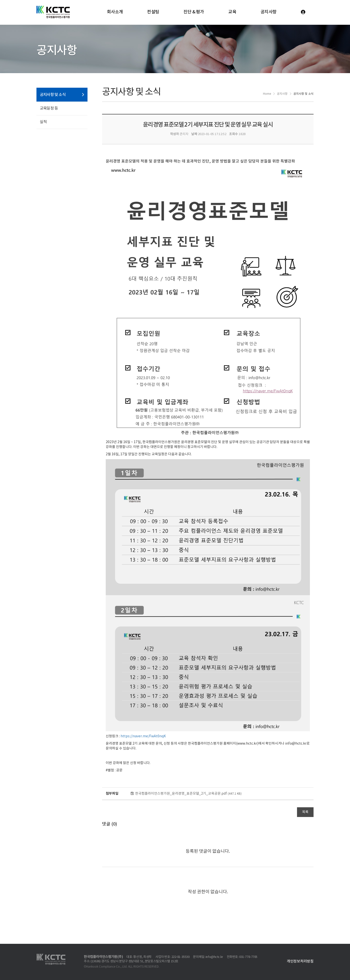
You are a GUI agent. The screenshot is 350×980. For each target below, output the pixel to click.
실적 (43, 122)
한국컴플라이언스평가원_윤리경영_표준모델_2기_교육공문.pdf (188, 794)
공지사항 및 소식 (53, 95)
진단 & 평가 (194, 12)
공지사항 (269, 12)
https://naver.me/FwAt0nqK (143, 736)
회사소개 (115, 12)
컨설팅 (153, 12)
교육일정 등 (49, 108)
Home (267, 94)
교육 (232, 12)
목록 (305, 812)
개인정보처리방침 (300, 961)
